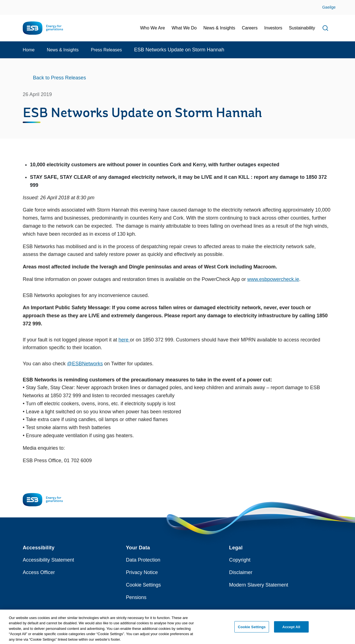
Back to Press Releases (59, 78)
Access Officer (39, 572)
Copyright (240, 560)
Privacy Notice (142, 572)
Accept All (291, 629)
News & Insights (63, 50)
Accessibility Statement (48, 560)
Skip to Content (9, 3)
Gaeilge (329, 7)
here (124, 340)
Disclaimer (241, 572)
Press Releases (106, 50)
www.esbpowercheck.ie (273, 279)
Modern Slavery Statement (259, 585)
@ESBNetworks (85, 364)
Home (29, 50)
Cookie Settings (143, 585)
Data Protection (143, 560)
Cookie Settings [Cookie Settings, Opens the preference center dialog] (252, 629)
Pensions (136, 597)
